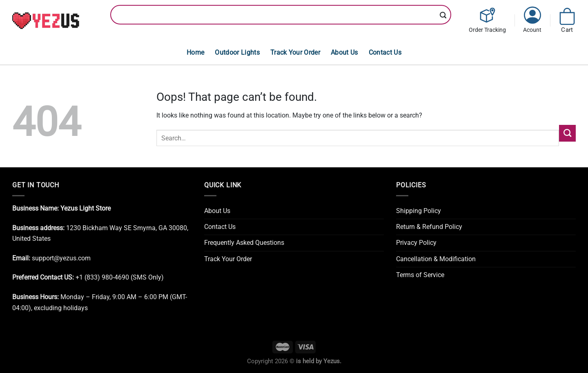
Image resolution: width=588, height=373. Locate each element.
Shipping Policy (419, 211)
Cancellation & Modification (436, 259)
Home (195, 52)
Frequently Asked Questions (244, 243)
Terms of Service (420, 275)
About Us (344, 52)
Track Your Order (295, 52)
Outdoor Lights (237, 52)
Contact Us (385, 52)
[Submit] (443, 16)
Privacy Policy (416, 243)
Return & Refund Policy (429, 227)
